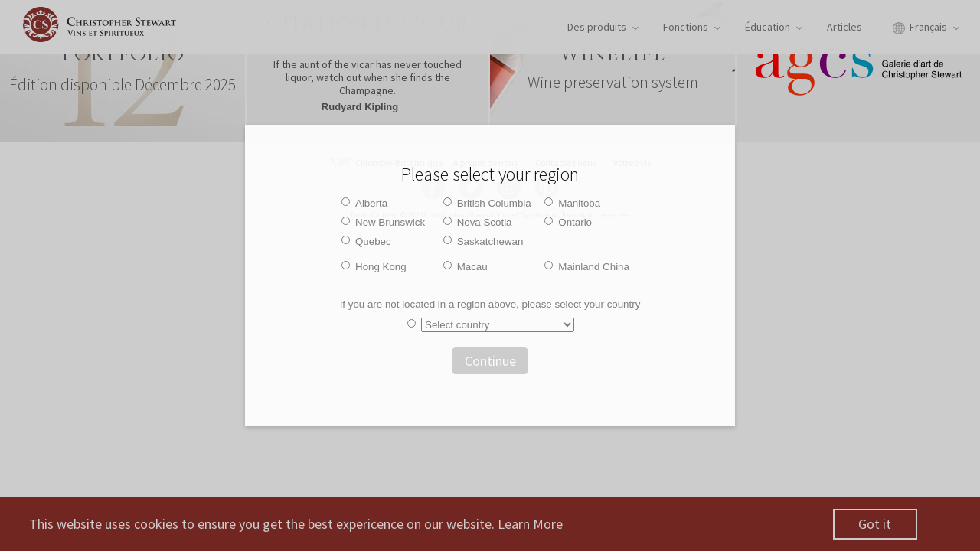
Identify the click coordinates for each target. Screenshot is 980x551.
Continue (490, 361)
